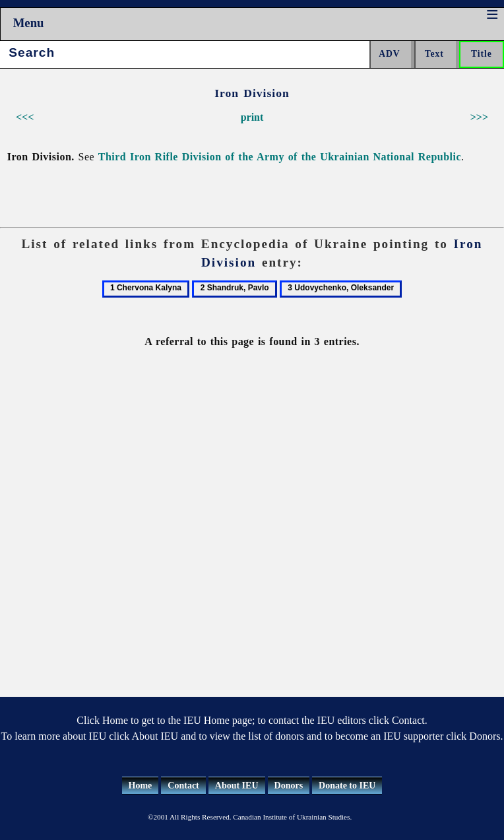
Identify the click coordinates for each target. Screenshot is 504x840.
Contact (183, 786)
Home (141, 786)
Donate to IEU (347, 786)
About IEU (237, 786)
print (252, 117)
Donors (289, 786)
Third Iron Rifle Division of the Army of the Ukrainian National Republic (280, 157)
